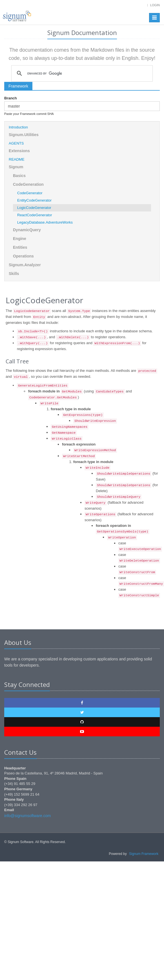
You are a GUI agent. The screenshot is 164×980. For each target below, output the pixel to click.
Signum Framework (144, 854)
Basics (19, 176)
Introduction (18, 127)
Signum (16, 167)
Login (155, 5)
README (17, 159)
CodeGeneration (28, 184)
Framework (18, 86)
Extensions (19, 151)
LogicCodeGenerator (34, 208)
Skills (14, 274)
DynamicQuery (27, 230)
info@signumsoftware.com (27, 816)
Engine (20, 239)
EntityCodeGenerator (34, 200)
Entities (20, 247)
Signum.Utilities (24, 135)
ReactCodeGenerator (35, 215)
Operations (23, 256)
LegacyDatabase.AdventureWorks (45, 222)
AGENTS (16, 143)
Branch (11, 98)
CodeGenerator (30, 193)
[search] (81, 73)
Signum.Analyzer (25, 265)
